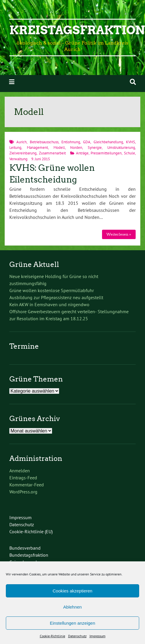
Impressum (97, 636)
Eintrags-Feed (23, 478)
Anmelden (20, 471)
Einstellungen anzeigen (72, 623)
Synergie (95, 148)
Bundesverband (25, 548)
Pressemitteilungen (106, 153)
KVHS (131, 142)
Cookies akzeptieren (72, 591)
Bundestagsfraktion (29, 555)
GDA (87, 142)
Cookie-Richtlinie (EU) (31, 531)
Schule (130, 153)
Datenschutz (77, 636)
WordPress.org (23, 492)
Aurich (21, 142)
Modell (59, 148)
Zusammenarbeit (52, 153)
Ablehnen (72, 607)
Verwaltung (18, 159)
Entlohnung (71, 142)
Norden (76, 148)
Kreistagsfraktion (77, 30)
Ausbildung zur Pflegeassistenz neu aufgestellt (56, 297)
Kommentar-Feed (27, 485)
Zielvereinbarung (23, 153)
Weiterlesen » (119, 234)
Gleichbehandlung (108, 142)
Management (37, 148)
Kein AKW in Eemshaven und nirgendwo (49, 304)
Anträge (82, 153)
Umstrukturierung (121, 148)
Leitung (15, 148)
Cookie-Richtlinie (52, 636)
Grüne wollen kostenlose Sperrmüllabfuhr (52, 290)
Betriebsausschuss (44, 142)
